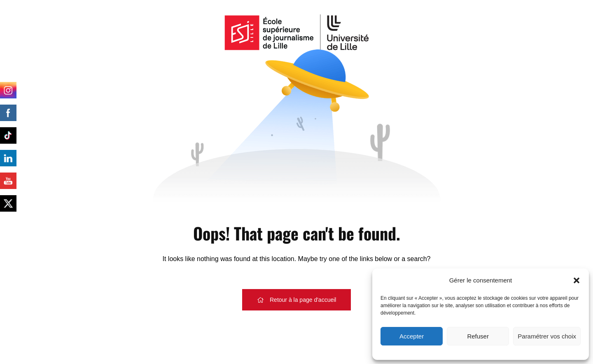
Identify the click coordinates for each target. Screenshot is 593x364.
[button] (577, 280)
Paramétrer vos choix (547, 336)
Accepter (412, 336)
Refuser (478, 336)
